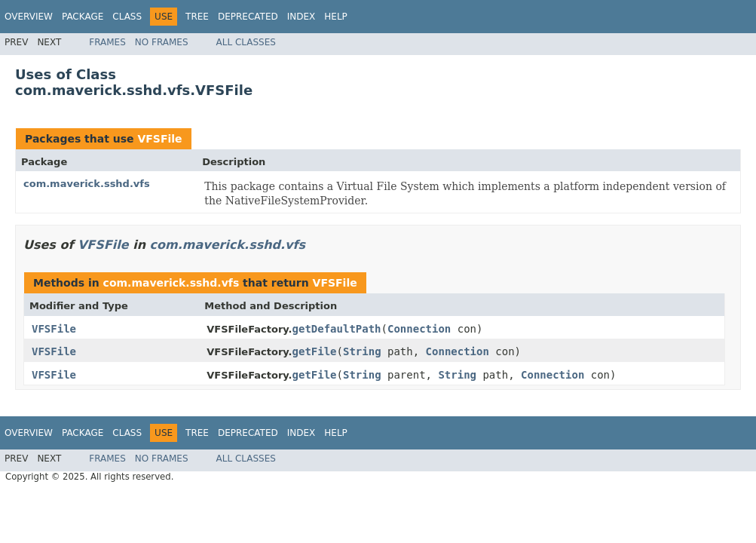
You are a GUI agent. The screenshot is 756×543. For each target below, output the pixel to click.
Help (336, 17)
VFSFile (159, 139)
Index (301, 17)
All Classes (246, 42)
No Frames (162, 42)
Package (83, 17)
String (362, 351)
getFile (315, 351)
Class (127, 17)
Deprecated (248, 17)
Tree (197, 17)
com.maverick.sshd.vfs (87, 184)
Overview (29, 17)
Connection (419, 329)
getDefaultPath (337, 329)
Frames (107, 42)
